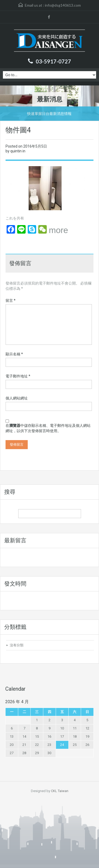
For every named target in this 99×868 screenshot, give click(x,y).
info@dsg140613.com (63, 5)
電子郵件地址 (18, 376)
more (58, 230)
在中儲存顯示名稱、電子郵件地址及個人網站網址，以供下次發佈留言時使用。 (48, 428)
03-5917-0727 (53, 61)
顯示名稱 (14, 354)
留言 (11, 300)
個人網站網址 (17, 398)
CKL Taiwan (60, 791)
